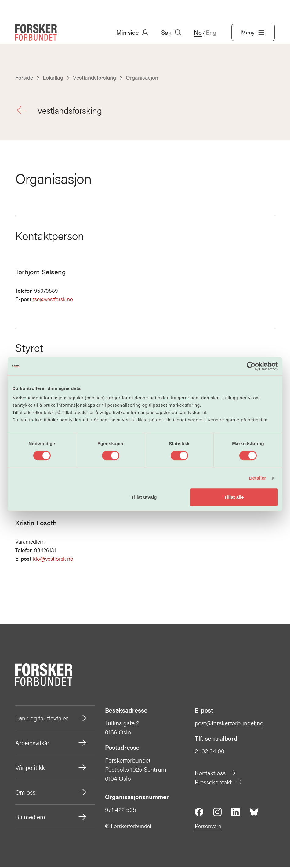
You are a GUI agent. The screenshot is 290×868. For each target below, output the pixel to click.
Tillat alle (234, 497)
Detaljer (258, 478)
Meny (253, 32)
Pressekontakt (219, 783)
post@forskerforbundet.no (229, 724)
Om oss (51, 793)
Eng (211, 32)
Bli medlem (51, 818)
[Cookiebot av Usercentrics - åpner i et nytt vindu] (251, 366)
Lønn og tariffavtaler (51, 719)
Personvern (208, 827)
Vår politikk (51, 769)
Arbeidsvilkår (51, 744)
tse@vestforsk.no (53, 300)
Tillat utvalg (144, 497)
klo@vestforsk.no (53, 560)
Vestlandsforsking (60, 111)
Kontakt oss (216, 774)
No (198, 32)
